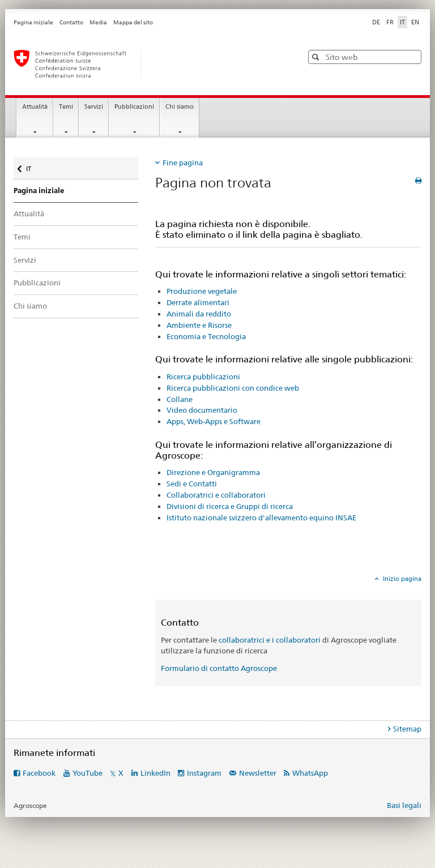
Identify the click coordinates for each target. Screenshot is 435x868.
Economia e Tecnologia (206, 336)
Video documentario (202, 410)
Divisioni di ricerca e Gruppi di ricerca (230, 506)
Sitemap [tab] (407, 729)
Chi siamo (180, 107)
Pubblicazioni (134, 107)
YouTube (88, 773)
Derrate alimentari (198, 302)
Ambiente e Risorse (199, 325)
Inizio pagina (401, 579)
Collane (180, 399)
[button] (317, 57)
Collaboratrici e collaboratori (216, 495)
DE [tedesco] (376, 22)
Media (98, 22)
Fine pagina (183, 163)
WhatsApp (310, 773)
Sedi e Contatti (192, 484)
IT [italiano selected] (402, 22)
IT (36, 166)
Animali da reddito (199, 314)
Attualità (35, 107)
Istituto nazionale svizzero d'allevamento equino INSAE (261, 518)
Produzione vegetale (202, 291)
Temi (66, 107)
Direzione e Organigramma (213, 472)
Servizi (94, 107)
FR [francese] (390, 22)
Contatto (71, 22)
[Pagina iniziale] (147, 64)
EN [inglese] (415, 22)
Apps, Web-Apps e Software (214, 421)
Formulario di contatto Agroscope (219, 668)
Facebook (39, 773)
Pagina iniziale (33, 22)
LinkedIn (155, 773)
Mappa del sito (133, 22)
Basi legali (404, 805)
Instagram (204, 773)
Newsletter (258, 773)
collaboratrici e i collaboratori (270, 640)
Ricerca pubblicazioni (203, 377)
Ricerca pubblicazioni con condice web (233, 388)
